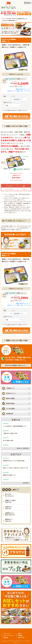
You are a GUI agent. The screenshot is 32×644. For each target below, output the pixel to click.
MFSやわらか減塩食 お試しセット (20, 19)
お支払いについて (12, 91)
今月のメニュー (11, 393)
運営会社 (6, 637)
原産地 (17, 89)
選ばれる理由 (10, 398)
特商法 (20, 634)
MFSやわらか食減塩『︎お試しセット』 (16, 365)
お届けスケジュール (25, 89)
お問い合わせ (21, 637)
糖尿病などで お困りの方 (9, 520)
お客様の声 (10, 414)
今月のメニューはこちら (16, 74)
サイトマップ (7, 634)
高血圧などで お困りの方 (9, 508)
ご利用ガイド (10, 388)
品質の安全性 (10, 403)
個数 (5, 96)
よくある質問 (10, 408)
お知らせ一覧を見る (23, 448)
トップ (3, 19)
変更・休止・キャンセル (24, 91)
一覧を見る (25, 483)
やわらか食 (8, 19)
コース (13, 96)
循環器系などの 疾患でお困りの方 (10, 514)
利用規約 (20, 636)
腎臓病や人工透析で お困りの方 (11, 501)
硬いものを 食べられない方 (9, 495)
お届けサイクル (8, 102)
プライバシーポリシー (9, 636)
